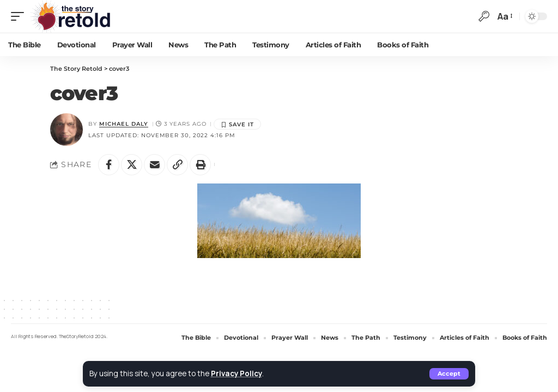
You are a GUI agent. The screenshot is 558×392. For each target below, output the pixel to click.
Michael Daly (124, 124)
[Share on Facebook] (109, 165)
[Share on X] (132, 165)
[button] (449, 374)
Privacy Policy (237, 373)
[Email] (156, 165)
